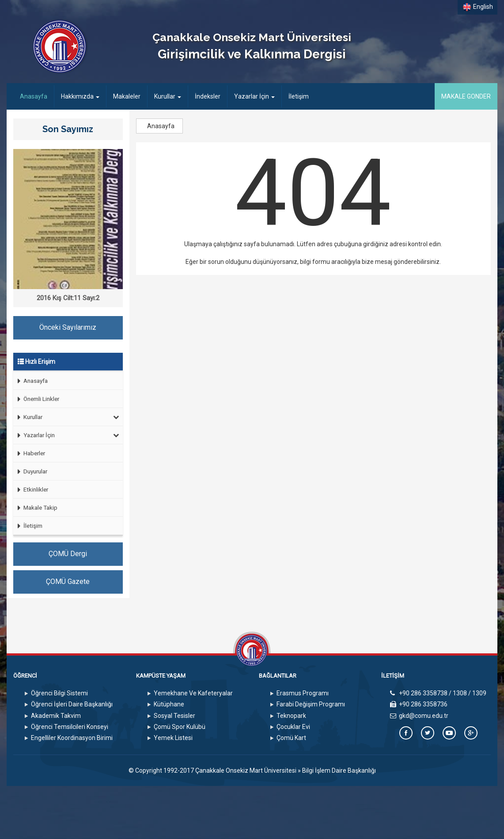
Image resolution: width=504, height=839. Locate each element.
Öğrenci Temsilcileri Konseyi (70, 727)
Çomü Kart (291, 738)
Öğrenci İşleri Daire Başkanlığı (72, 704)
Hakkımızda (80, 96)
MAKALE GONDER (466, 96)
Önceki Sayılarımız (68, 327)
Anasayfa (37, 96)
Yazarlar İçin (254, 96)
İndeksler (208, 96)
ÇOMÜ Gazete (68, 582)
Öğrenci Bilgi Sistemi (59, 693)
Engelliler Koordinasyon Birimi (72, 738)
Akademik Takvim (56, 716)
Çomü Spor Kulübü (180, 727)
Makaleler (127, 96)
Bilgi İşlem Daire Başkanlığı (339, 770)
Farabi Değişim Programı (311, 704)
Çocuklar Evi (293, 727)
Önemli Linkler (36, 399)
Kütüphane (169, 704)
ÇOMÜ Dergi (68, 554)
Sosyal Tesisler (174, 716)
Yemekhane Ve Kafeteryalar (193, 693)
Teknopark (291, 716)
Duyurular (30, 471)
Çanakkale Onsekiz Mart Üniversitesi (246, 770)
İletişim (299, 96)
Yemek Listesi (173, 738)
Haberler (29, 453)
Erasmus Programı (303, 693)
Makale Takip (35, 508)
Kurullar (168, 96)
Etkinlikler (31, 490)
